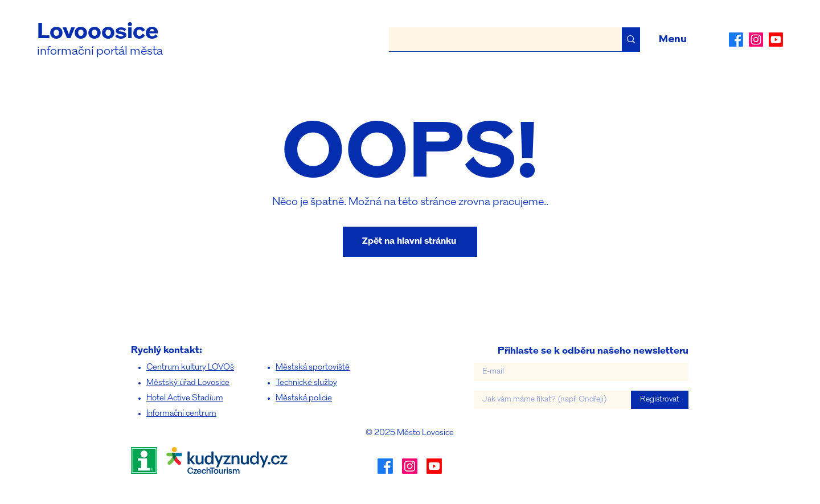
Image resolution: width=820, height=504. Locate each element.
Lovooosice (98, 32)
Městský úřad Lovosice (188, 383)
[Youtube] (776, 40)
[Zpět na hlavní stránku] (410, 242)
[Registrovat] (660, 400)
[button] (673, 40)
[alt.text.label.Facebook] (736, 40)
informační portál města (100, 52)
